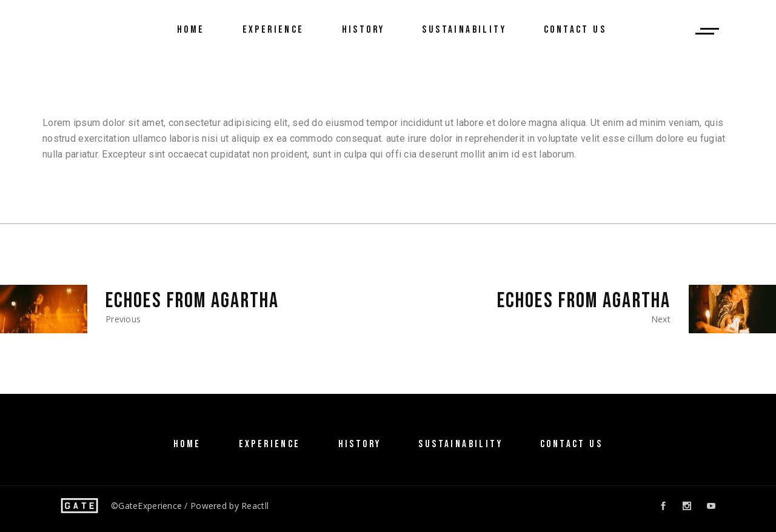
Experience (270, 444)
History (360, 444)
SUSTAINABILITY (460, 444)
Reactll (255, 506)
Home (187, 444)
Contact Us (571, 444)
